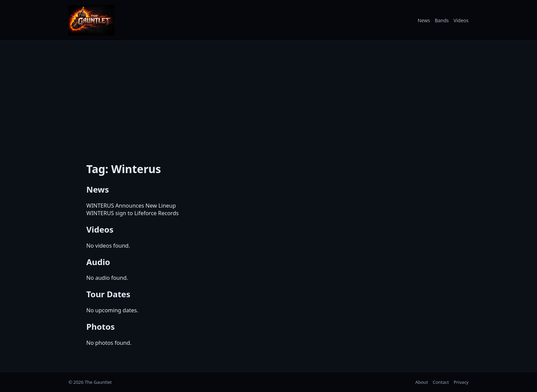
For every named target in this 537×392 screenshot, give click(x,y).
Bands (442, 20)
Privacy (461, 382)
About (422, 382)
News (424, 20)
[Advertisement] (268, 97)
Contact (441, 382)
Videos (461, 20)
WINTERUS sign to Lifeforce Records (133, 213)
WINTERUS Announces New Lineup (131, 206)
